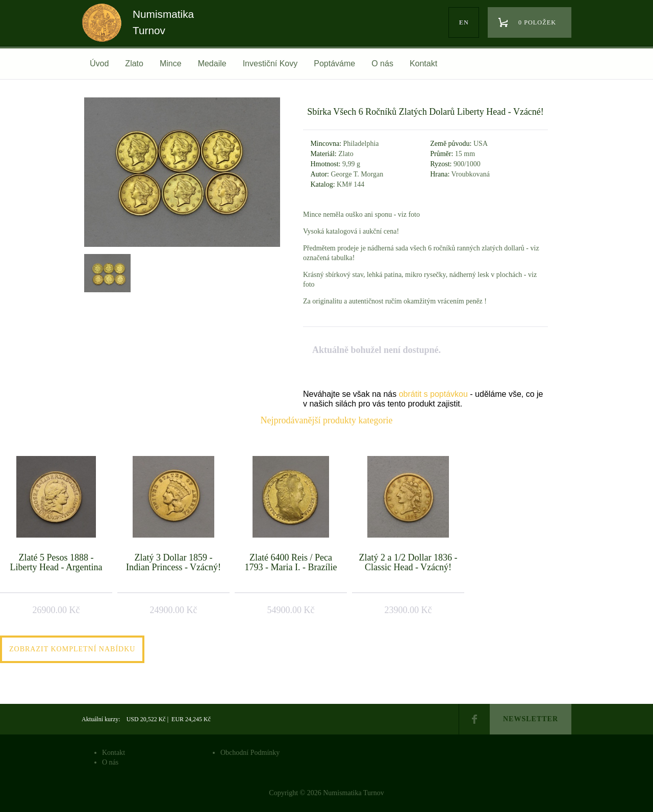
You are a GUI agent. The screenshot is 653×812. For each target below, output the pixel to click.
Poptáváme (334, 64)
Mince (171, 64)
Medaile (212, 64)
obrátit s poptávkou (433, 394)
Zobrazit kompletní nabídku (72, 649)
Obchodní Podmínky (250, 753)
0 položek (537, 22)
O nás (382, 64)
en (464, 22)
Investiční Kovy (270, 64)
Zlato (134, 64)
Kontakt (423, 64)
